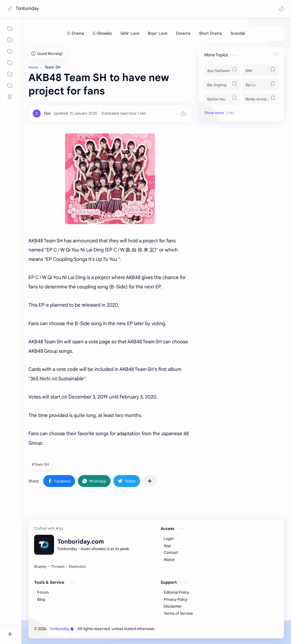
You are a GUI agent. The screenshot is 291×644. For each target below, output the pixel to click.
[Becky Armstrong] (260, 99)
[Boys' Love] (158, 33)
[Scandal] (238, 33)
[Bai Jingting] (222, 84)
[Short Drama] (210, 33)
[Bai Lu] (260, 84)
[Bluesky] (40, 567)
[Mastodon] (77, 567)
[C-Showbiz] (102, 33)
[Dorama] (183, 33)
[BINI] (260, 70)
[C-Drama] (76, 33)
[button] (281, 9)
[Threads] (58, 567)
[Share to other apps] (150, 481)
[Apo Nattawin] (222, 70)
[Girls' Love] (130, 33)
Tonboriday (27, 9)
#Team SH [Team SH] (40, 464)
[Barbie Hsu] (222, 99)
